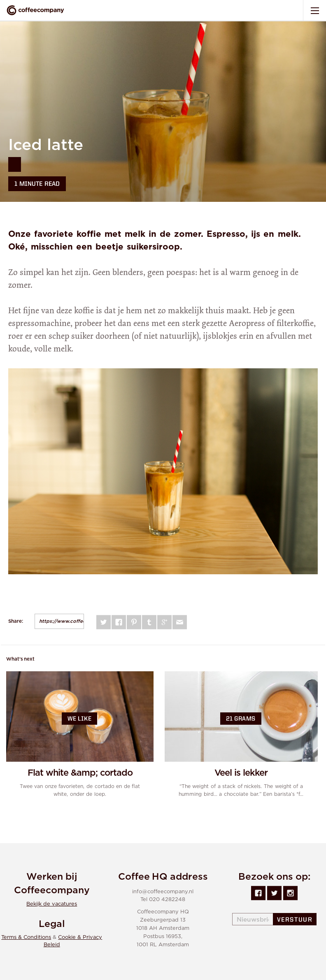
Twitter (104, 622)
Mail (180, 622)
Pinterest (134, 622)
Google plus (164, 622)
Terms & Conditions (26, 937)
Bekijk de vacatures (52, 904)
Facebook (119, 622)
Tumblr (149, 622)
